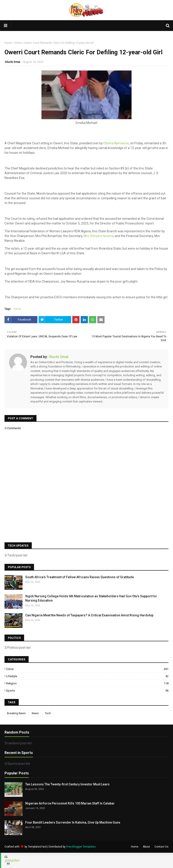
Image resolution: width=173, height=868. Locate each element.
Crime (18, 43)
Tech (48, 713)
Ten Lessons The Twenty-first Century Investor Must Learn (67, 784)
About (146, 847)
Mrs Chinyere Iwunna (98, 236)
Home (8, 43)
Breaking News (16, 713)
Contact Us (162, 847)
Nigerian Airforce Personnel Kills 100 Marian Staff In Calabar (70, 803)
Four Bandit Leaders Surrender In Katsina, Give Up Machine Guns (73, 822)
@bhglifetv (12, 860)
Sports (87, 691)
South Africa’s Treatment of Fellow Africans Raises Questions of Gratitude (80, 577)
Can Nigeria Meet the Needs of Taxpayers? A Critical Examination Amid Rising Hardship (89, 615)
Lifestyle (87, 676)
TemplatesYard (37, 847)
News (35, 713)
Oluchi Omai (12, 62)
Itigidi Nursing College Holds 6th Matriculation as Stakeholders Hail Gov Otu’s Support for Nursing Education (91, 598)
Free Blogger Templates (81, 847)
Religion (87, 683)
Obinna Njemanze (116, 143)
